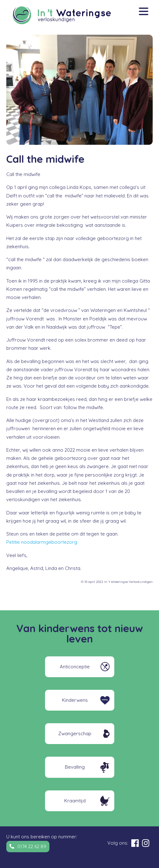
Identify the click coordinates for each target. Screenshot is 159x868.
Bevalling (75, 767)
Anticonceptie (75, 667)
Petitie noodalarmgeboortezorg (42, 542)
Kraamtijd (75, 801)
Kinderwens (75, 700)
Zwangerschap (75, 733)
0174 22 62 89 (32, 846)
